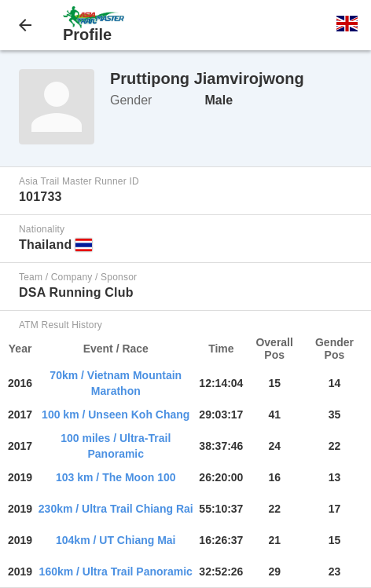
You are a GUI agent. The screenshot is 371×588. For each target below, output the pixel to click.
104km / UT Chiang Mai (116, 540)
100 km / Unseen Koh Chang (116, 415)
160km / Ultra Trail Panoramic (116, 572)
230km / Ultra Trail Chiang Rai (116, 509)
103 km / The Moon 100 (116, 477)
